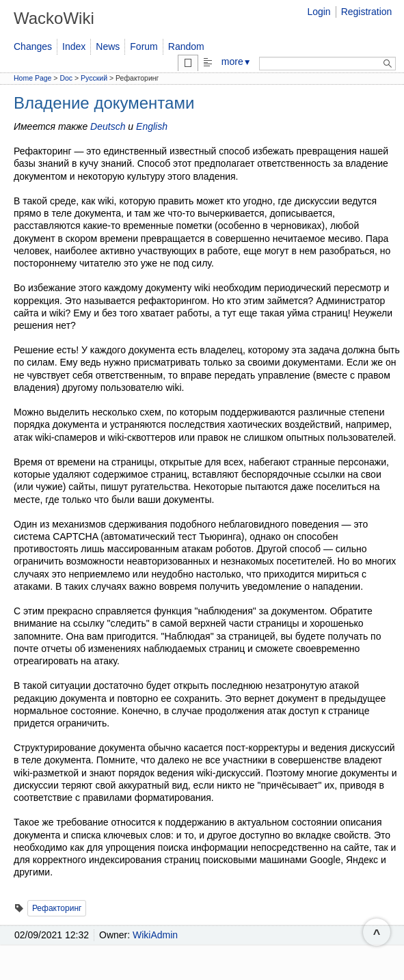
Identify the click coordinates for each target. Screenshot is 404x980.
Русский (94, 78)
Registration (367, 12)
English (152, 126)
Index (74, 46)
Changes (33, 46)
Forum (144, 46)
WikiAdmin (155, 935)
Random (186, 46)
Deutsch (108, 126)
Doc (66, 78)
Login (319, 12)
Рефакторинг (57, 908)
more (237, 62)
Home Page (32, 78)
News (108, 46)
